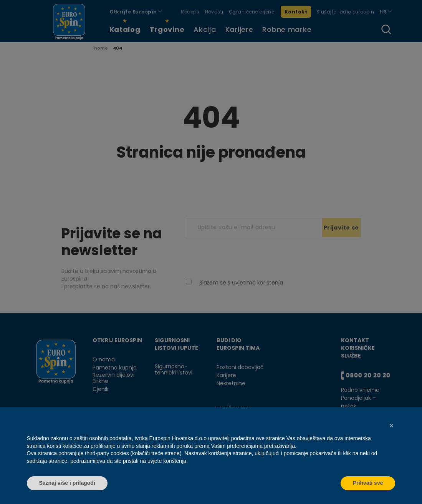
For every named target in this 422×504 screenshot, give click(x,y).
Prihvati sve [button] (368, 483)
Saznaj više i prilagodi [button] (67, 483)
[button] (392, 426)
